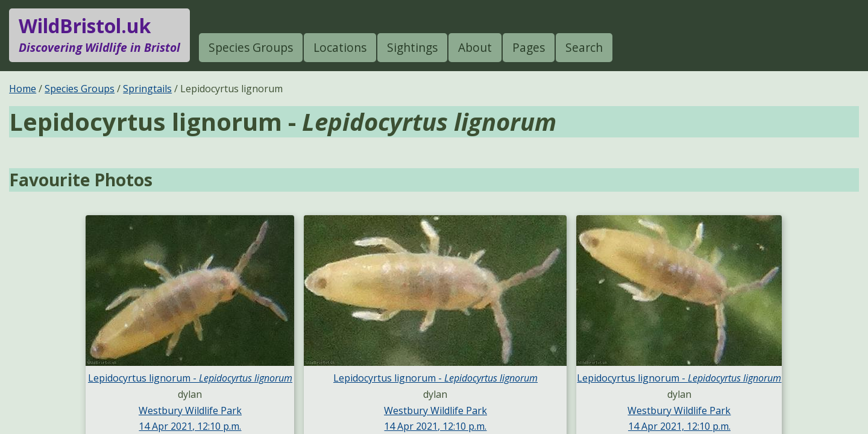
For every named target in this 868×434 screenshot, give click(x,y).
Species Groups (251, 47)
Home (23, 89)
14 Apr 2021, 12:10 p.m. (190, 426)
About (475, 47)
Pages (529, 47)
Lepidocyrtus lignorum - (190, 378)
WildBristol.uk (99, 35)
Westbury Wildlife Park (190, 410)
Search (584, 47)
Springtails (147, 89)
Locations (340, 47)
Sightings (412, 47)
